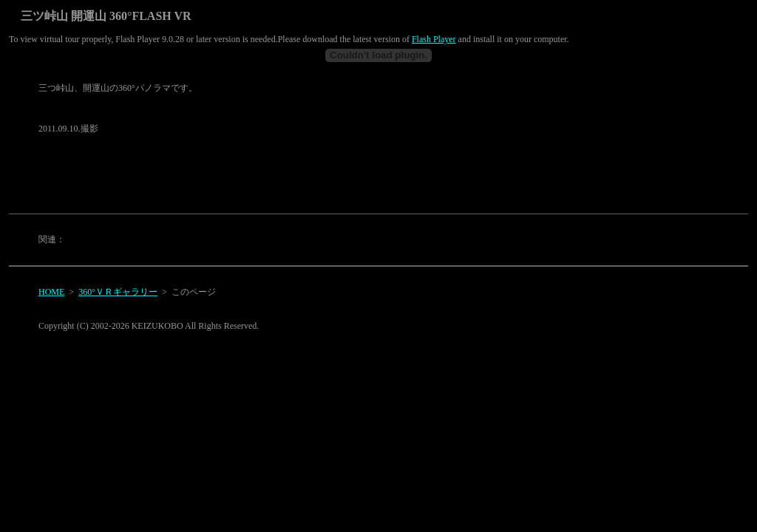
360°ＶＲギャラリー (118, 292)
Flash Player (434, 39)
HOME (51, 292)
